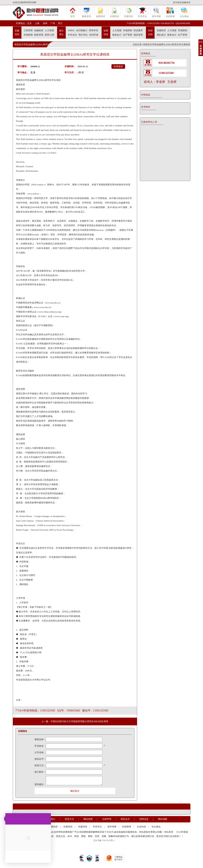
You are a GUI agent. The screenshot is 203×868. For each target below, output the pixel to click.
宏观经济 (161, 30)
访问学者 (94, 35)
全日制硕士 (82, 30)
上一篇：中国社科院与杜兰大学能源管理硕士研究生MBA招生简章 (75, 721)
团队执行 (161, 35)
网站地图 (163, 819)
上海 (37, 23)
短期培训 (101, 12)
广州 (53, 23)
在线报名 (118, 66)
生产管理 (128, 35)
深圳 (45, 23)
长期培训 (114, 12)
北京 (29, 23)
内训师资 (170, 12)
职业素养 (138, 30)
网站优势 (88, 819)
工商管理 (28, 30)
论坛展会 (184, 12)
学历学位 (142, 12)
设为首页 (177, 2)
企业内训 (141, 827)
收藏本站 (186, 2)
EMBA (71, 30)
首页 (73, 12)
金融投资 (39, 30)
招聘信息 (144, 819)
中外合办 (72, 35)
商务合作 (125, 819)
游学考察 (156, 12)
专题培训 (128, 12)
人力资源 (49, 30)
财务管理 (39, 35)
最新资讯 (87, 12)
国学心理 (49, 35)
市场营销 (28, 35)
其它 (60, 23)
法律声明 (107, 819)
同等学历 (94, 30)
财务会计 (117, 35)
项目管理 (138, 35)
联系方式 (69, 819)
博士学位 (83, 35)
